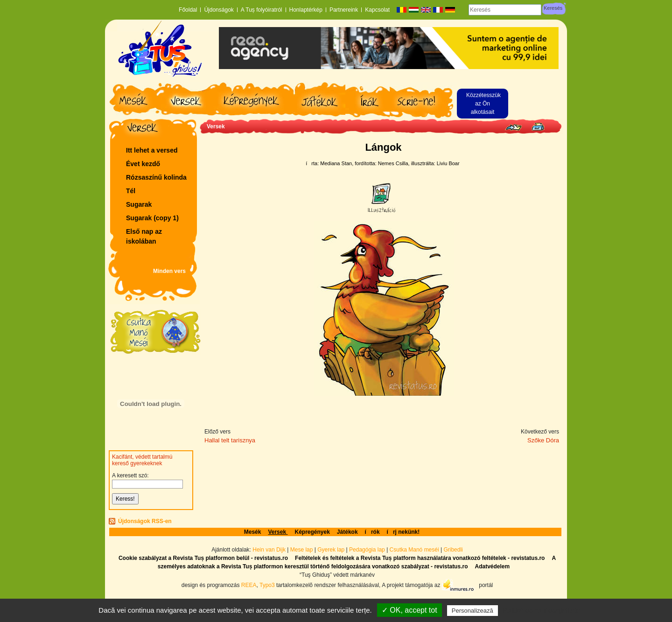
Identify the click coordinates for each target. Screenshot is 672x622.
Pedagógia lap (368, 550)
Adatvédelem (492, 566)
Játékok (347, 532)
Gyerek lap (332, 550)
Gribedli (453, 550)
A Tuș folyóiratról (262, 10)
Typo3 (267, 585)
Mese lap (302, 550)
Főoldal (188, 10)
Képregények (312, 532)
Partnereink (344, 10)
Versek (216, 126)
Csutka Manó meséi (415, 550)
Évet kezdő (143, 164)
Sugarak (139, 204)
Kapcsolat (377, 10)
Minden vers (169, 271)
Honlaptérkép (306, 10)
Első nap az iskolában (144, 236)
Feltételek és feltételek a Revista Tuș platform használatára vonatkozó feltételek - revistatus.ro (420, 558)
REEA (249, 585)
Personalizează (472, 611)
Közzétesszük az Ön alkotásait (483, 104)
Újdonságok (219, 10)
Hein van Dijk (269, 550)
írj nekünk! (403, 532)
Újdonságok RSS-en (145, 521)
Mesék (253, 532)
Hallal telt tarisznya (230, 440)
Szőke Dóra (543, 440)
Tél (131, 191)
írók (372, 532)
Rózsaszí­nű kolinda (156, 177)
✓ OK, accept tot (409, 610)
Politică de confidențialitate (541, 610)
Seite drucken (538, 127)
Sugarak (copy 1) (152, 218)
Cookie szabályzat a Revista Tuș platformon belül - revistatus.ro (203, 558)
